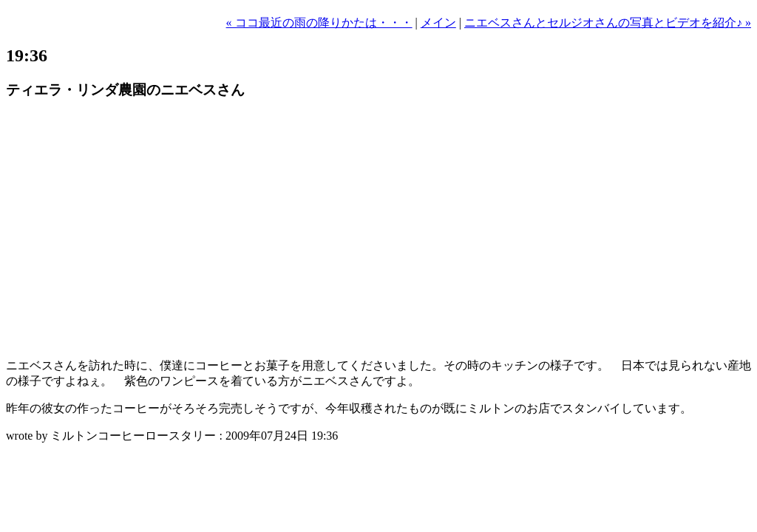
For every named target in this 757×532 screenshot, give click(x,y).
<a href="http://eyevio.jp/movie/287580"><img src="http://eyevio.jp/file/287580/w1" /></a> (190, 230)
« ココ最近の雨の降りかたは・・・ (319, 23)
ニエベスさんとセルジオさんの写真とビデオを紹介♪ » (608, 23)
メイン (438, 23)
